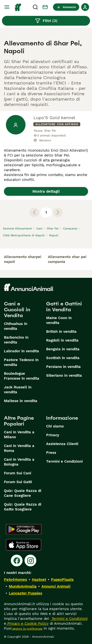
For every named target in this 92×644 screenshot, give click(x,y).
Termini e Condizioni (64, 461)
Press (51, 453)
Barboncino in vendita (16, 340)
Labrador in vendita (21, 351)
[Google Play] (24, 529)
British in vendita (61, 332)
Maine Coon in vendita (59, 320)
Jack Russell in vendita (18, 390)
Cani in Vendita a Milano (19, 435)
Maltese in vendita (21, 401)
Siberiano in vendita (64, 375)
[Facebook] (17, 561)
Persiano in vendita (63, 367)
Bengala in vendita (63, 349)
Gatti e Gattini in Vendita (64, 307)
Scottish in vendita (63, 358)
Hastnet (39, 580)
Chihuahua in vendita (16, 326)
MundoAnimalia (23, 586)
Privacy (53, 435)
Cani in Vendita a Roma (19, 448)
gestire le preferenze (27, 629)
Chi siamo (55, 426)
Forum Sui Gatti (18, 482)
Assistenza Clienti (62, 444)
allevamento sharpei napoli (23, 259)
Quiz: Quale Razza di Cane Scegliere (23, 493)
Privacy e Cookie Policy (27, 623)
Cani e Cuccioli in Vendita (17, 310)
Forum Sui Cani (18, 473)
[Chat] (45, 7)
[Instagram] (30, 561)
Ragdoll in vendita (62, 340)
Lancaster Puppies (26, 593)
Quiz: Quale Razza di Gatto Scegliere (23, 507)
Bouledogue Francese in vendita (22, 376)
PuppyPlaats (62, 580)
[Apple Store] (24, 545)
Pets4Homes (15, 580)
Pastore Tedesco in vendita (21, 362)
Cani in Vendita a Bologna (19, 462)
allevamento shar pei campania (67, 259)
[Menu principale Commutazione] (7, 7)
